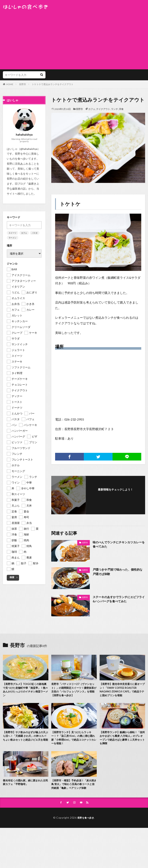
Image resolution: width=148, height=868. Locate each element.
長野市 (23, 84)
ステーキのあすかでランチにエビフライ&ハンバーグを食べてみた (117, 599)
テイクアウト (103, 109)
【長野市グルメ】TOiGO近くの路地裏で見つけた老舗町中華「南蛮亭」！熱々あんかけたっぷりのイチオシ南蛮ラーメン (25, 690)
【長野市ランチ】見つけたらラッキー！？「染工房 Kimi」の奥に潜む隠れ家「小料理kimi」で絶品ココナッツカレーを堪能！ (73, 744)
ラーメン (13, 238)
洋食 (121, 109)
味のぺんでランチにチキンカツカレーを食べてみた (117, 545)
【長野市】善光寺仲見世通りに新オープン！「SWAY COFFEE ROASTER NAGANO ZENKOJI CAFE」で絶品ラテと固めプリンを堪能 (122, 692)
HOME (10, 84)
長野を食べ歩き (86, 829)
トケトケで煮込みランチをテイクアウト (53, 84)
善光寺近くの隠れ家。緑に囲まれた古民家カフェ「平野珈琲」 (24, 789)
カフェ (92, 109)
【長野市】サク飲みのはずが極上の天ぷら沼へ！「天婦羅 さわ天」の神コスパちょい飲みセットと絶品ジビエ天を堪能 (25, 744)
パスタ (35, 233)
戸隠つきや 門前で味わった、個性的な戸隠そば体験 (118, 572)
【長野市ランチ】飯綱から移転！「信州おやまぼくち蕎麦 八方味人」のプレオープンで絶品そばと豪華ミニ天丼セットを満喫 (122, 744)
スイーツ (13, 233)
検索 (12, 577)
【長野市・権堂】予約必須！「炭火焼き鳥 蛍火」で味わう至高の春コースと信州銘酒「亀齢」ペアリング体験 (73, 793)
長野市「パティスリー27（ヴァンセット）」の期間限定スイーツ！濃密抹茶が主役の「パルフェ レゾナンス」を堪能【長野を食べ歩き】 (73, 690)
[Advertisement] (74, 38)
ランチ (114, 109)
